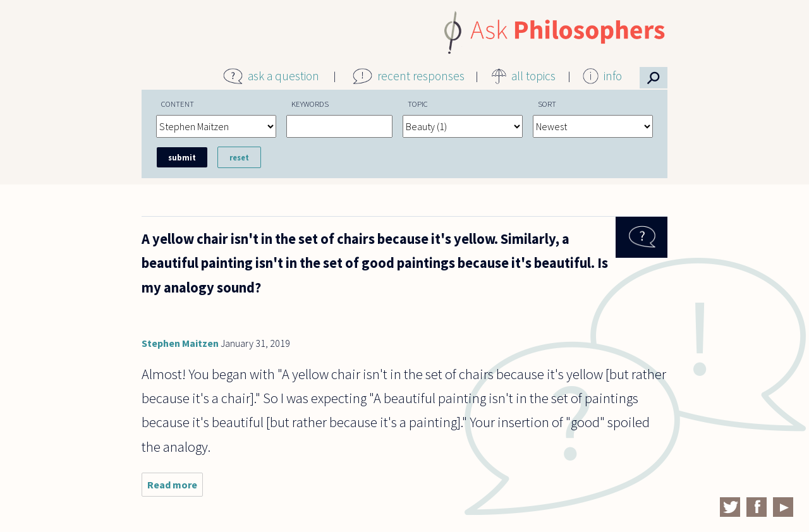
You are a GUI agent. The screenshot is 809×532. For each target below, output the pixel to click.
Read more (175, 487)
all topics (533, 76)
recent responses (421, 76)
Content (178, 104)
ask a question (283, 76)
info (613, 76)
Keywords (310, 104)
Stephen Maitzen (180, 343)
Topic (418, 104)
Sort (547, 104)
